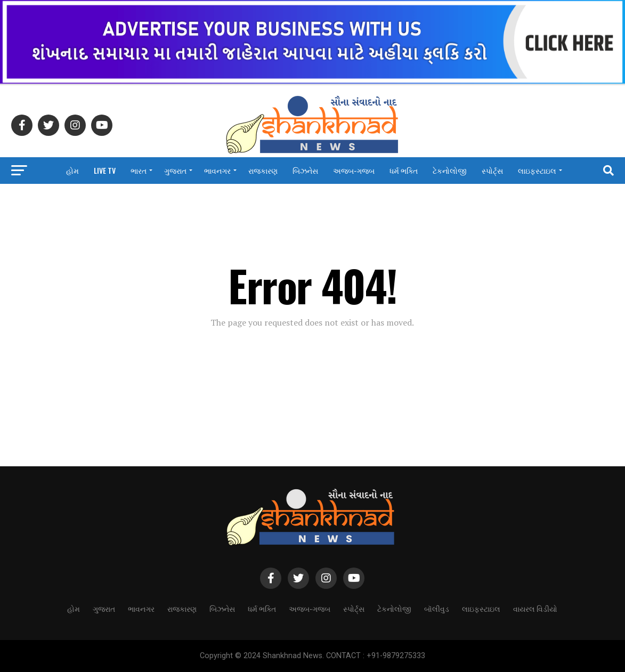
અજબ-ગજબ (354, 170)
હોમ (72, 170)
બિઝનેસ (305, 170)
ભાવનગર (217, 170)
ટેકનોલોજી (450, 170)
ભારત (139, 170)
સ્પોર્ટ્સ (492, 170)
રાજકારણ (263, 170)
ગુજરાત (175, 170)
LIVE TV (105, 170)
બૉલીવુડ (437, 608)
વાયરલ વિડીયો (312, 199)
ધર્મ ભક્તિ (404, 170)
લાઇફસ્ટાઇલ (537, 170)
